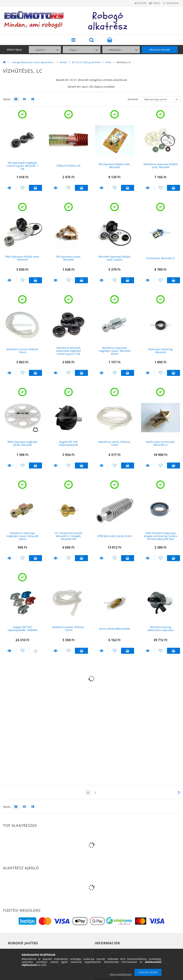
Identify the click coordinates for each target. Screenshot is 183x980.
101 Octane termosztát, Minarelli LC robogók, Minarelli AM (69, 536)
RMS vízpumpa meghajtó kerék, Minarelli (22, 443)
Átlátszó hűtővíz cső (68, 166)
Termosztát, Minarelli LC (160, 258)
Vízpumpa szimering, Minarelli (161, 351)
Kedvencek (171, 3)
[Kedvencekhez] (23, 188)
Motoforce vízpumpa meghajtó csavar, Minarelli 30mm (115, 351)
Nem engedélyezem (121, 974)
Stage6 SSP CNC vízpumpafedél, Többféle (22, 629)
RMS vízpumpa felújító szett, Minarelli (22, 258)
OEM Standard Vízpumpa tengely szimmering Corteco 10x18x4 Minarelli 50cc (161, 536)
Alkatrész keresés (160, 50)
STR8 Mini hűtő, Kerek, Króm (114, 536)
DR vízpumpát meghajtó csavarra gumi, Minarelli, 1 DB (22, 166)
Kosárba (35, 188)
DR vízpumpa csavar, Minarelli (68, 258)
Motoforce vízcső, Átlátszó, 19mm (22, 351)
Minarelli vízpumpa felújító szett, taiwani (114, 258)
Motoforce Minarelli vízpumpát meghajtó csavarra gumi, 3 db (69, 351)
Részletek (9, 188)
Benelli (63, 62)
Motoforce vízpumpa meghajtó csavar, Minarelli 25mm (22, 536)
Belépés (134, 3)
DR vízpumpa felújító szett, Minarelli (115, 166)
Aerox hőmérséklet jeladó (115, 629)
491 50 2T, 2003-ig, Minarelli (86, 62)
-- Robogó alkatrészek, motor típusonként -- (33, 62)
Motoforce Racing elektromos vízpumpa (161, 629)
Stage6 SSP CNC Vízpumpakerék (69, 443)
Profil (152, 3)
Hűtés (108, 62)
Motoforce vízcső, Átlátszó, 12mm (115, 443)
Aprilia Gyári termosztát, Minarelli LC (160, 443)
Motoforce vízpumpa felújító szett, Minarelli (161, 166)
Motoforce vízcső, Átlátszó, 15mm (68, 629)
